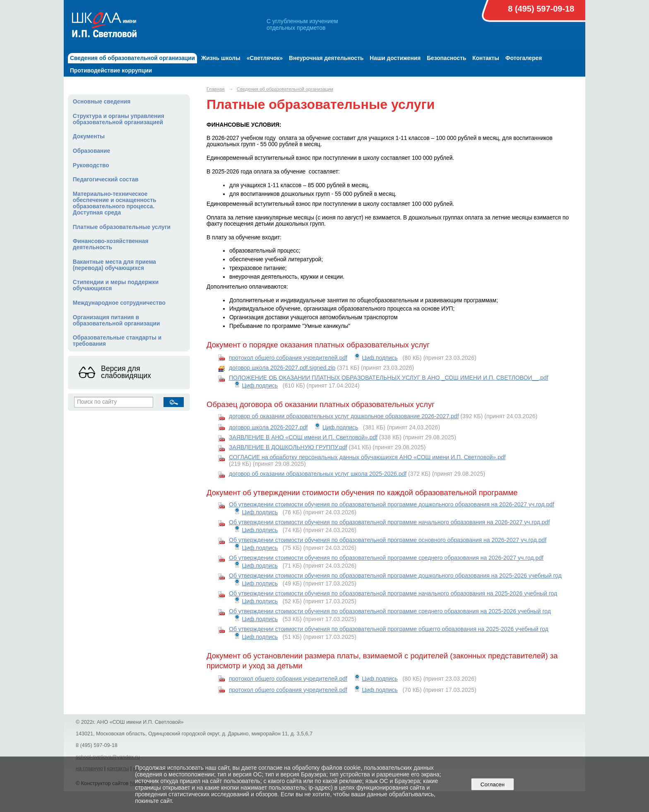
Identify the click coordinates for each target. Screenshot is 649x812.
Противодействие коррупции (111, 71)
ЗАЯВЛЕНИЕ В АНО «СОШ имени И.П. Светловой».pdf (303, 437)
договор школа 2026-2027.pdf (268, 427)
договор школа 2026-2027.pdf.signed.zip (282, 368)
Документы (89, 136)
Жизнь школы (221, 58)
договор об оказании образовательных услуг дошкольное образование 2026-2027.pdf (344, 416)
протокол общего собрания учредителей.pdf (288, 358)
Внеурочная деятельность (326, 58)
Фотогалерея (524, 58)
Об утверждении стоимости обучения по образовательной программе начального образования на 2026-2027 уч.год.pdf (389, 522)
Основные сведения (102, 102)
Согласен (492, 784)
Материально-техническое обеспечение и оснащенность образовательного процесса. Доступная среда (115, 203)
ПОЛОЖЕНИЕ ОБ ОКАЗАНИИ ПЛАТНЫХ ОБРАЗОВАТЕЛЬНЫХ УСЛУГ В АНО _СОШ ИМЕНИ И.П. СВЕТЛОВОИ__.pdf (389, 378)
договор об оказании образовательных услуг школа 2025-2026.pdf (318, 474)
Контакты (486, 58)
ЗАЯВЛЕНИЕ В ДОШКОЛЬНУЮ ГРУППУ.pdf (288, 447)
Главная (216, 89)
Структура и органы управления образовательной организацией (119, 119)
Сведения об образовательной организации (132, 58)
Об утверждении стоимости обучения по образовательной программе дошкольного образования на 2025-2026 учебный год (395, 576)
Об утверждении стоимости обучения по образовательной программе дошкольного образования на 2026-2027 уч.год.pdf (392, 504)
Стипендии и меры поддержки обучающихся (116, 285)
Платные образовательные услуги (122, 227)
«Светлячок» (265, 58)
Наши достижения (395, 58)
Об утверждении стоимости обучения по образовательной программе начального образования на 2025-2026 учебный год (393, 593)
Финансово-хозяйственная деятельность (111, 244)
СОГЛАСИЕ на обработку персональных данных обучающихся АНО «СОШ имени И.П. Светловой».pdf (367, 457)
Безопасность (446, 58)
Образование (91, 151)
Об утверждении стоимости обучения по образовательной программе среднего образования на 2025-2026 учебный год (390, 611)
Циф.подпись (380, 358)
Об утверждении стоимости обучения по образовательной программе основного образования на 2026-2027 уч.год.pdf (388, 540)
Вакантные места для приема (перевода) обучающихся (114, 265)
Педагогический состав (106, 180)
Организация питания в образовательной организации (117, 320)
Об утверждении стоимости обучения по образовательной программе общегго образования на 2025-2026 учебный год (389, 629)
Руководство (91, 165)
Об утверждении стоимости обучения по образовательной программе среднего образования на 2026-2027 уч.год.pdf (386, 558)
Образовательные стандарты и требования (117, 341)
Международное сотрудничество (119, 303)
